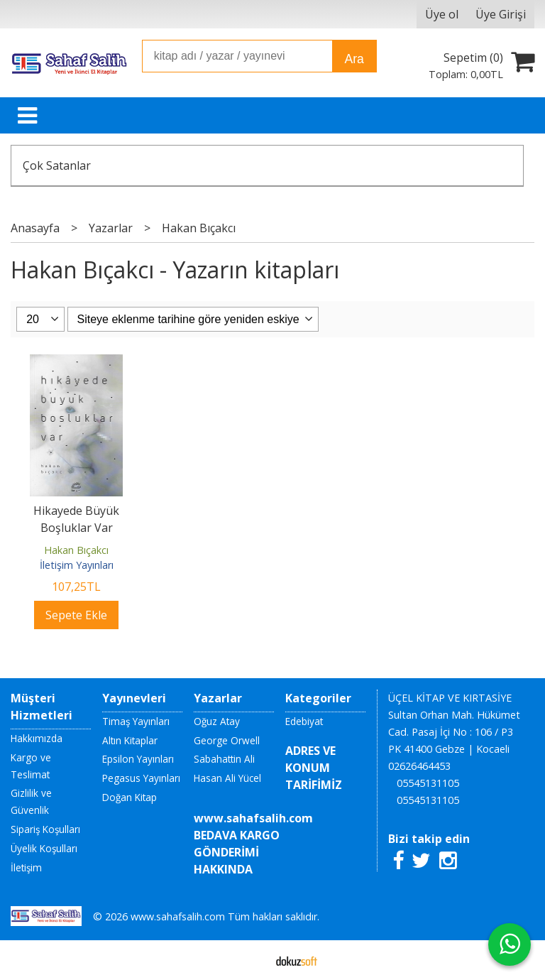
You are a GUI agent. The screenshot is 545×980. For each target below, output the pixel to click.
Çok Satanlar (57, 165)
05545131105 (428, 783)
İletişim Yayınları (77, 565)
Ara (354, 59)
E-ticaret (250, 960)
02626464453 (419, 766)
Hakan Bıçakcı (76, 550)
